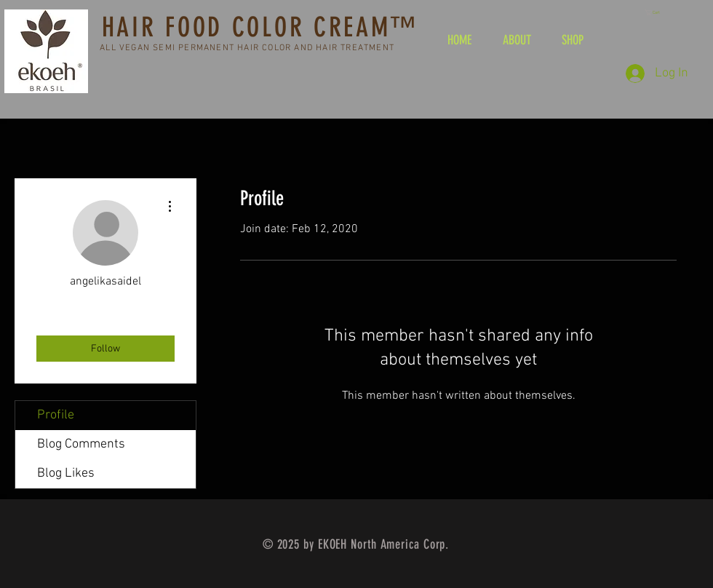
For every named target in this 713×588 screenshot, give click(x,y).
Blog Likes (66, 473)
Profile (56, 415)
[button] (657, 12)
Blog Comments (81, 444)
